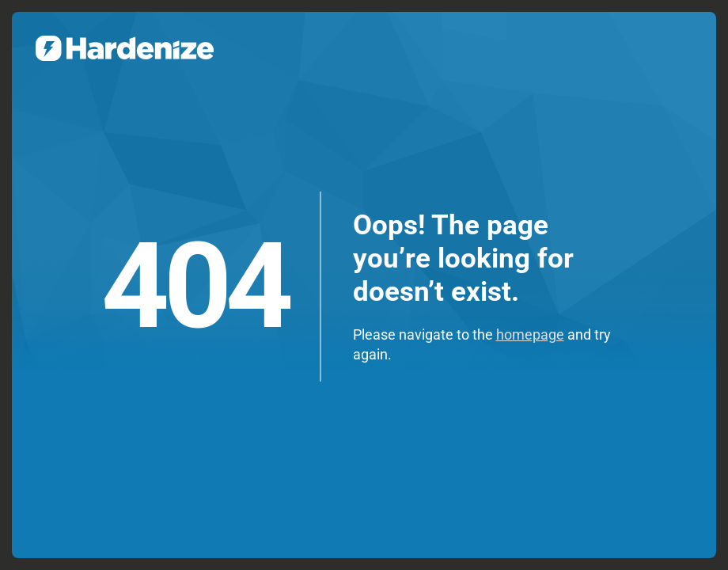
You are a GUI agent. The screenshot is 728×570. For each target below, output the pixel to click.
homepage (530, 334)
